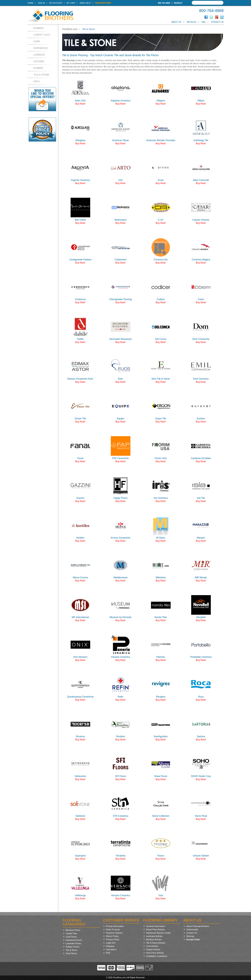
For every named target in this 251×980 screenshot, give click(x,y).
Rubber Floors (73, 947)
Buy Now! (80, 104)
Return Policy (112, 936)
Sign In (41, 3)
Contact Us (217, 22)
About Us (176, 22)
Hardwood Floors (74, 940)
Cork (37, 42)
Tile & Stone (41, 75)
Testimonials (192, 929)
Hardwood (40, 48)
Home (30, 3)
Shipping (110, 946)
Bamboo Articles (154, 939)
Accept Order (193, 939)
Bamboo (39, 28)
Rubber (38, 68)
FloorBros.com (70, 29)
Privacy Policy (113, 939)
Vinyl (37, 81)
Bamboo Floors (73, 930)
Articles (191, 22)
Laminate (39, 55)
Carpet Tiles (42, 35)
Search (178, 3)
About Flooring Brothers (198, 926)
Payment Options (114, 933)
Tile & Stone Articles (156, 943)
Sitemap (190, 936)
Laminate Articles (154, 936)
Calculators (111, 949)
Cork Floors (71, 937)
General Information (156, 926)
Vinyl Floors (71, 953)
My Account (56, 3)
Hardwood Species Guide (158, 933)
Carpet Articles (153, 949)
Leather (39, 61)
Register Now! (103, 3)
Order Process (113, 929)
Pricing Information (115, 926)
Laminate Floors (73, 943)
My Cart (71, 3)
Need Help (85, 3)
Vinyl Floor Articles (155, 953)
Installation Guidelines (157, 956)
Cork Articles (152, 946)
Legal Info (111, 943)
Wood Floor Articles (155, 929)
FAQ (204, 22)
